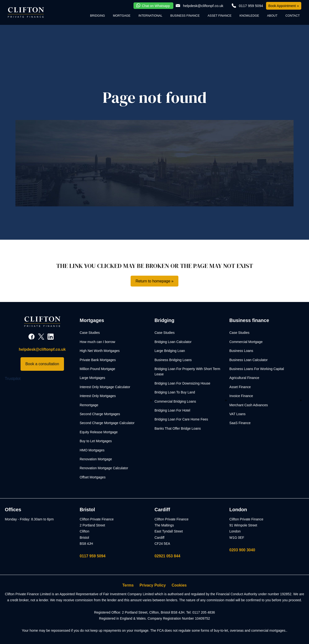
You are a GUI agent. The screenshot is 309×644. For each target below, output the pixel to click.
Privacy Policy (153, 585)
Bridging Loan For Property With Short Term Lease (187, 371)
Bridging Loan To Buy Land (175, 392)
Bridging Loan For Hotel (172, 410)
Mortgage (122, 16)
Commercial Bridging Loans (175, 401)
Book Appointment (282, 6)
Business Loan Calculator (249, 360)
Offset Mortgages (93, 477)
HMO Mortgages (92, 450)
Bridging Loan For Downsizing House (182, 383)
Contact (293, 16)
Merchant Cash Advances (249, 405)
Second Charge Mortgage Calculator (107, 423)
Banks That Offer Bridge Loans (178, 428)
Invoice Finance (241, 396)
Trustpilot (13, 379)
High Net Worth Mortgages (100, 351)
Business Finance (185, 16)
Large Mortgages (92, 378)
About (272, 16)
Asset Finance (220, 16)
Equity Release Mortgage (99, 432)
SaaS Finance (240, 423)
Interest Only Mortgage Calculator (105, 387)
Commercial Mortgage (246, 342)
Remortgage (89, 405)
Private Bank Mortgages (98, 360)
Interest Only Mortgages (98, 396)
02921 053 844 (167, 556)
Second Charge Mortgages (100, 414)
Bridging (98, 16)
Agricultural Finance (244, 378)
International (150, 16)
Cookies (179, 585)
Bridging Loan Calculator (173, 342)
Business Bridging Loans (173, 360)
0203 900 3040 (242, 550)
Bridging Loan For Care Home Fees (181, 420)
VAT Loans (237, 414)
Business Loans (241, 351)
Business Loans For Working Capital (257, 369)
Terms (128, 585)
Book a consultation (42, 364)
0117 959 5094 (93, 556)
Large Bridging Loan (170, 351)
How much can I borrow (97, 342)
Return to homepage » (154, 281)
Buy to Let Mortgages (96, 441)
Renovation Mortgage (96, 459)
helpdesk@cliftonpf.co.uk (203, 6)
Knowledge (249, 16)
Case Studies (90, 333)
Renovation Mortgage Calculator (104, 468)
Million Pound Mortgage (97, 369)
